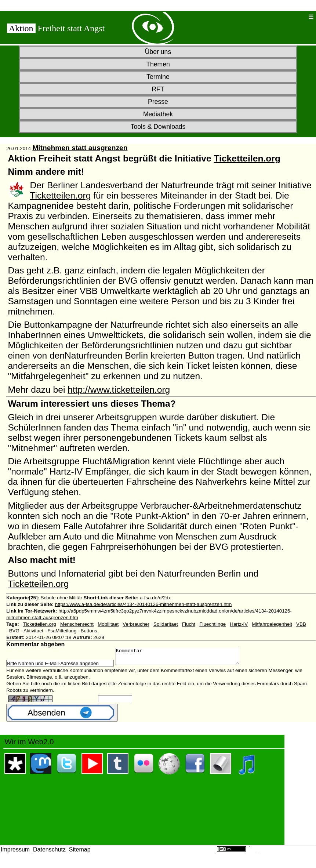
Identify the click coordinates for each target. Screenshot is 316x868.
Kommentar (185, 658)
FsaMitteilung (62, 631)
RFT (158, 89)
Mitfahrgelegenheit (272, 624)
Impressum (15, 853)
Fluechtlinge (213, 624)
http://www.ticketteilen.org (119, 390)
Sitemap (80, 853)
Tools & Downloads (158, 127)
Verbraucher (136, 624)
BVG (14, 631)
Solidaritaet (166, 624)
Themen (158, 64)
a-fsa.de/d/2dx (155, 598)
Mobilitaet (108, 624)
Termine (158, 77)
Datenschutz (49, 853)
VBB (301, 624)
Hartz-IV (239, 624)
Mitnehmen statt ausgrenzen (80, 148)
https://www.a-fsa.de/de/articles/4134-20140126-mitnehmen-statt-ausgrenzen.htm (144, 604)
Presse (158, 102)
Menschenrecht (77, 624)
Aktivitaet (33, 631)
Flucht (189, 624)
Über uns (158, 52)
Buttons (89, 631)
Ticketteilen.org (247, 158)
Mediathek (158, 114)
